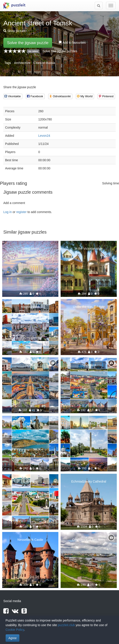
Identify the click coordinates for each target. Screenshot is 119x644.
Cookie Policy (15, 630)
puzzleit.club (66, 625)
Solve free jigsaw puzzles (60, 51)
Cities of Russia (44, 63)
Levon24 (44, 136)
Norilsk (30, 365)
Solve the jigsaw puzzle (28, 43)
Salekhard (89, 365)
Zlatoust (30, 423)
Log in (8, 212)
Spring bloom (30, 249)
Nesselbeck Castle (30, 540)
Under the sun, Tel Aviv (89, 307)
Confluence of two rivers (89, 540)
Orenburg (89, 423)
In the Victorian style (89, 249)
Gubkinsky (30, 481)
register (21, 212)
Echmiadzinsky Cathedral (89, 481)
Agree (12, 638)
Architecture (22, 63)
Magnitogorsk (30, 307)
